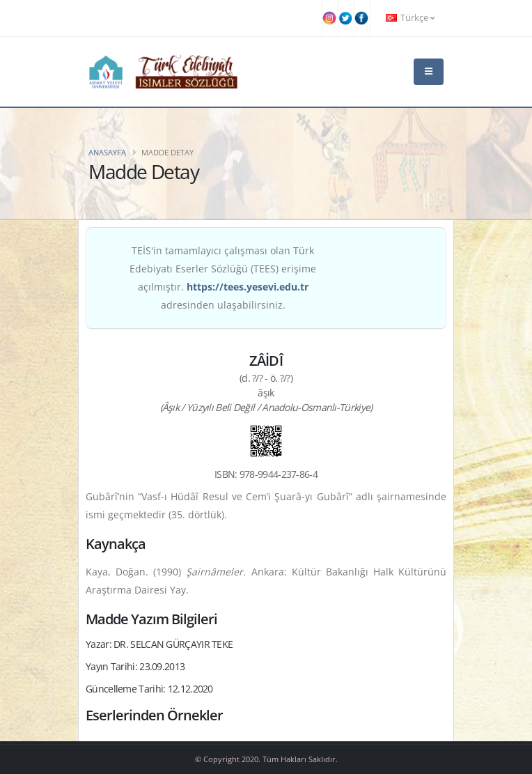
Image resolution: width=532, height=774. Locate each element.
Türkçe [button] (410, 18)
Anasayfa (107, 152)
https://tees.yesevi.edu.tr (248, 287)
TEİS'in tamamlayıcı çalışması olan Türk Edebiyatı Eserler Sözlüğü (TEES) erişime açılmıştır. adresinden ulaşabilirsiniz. (223, 278)
